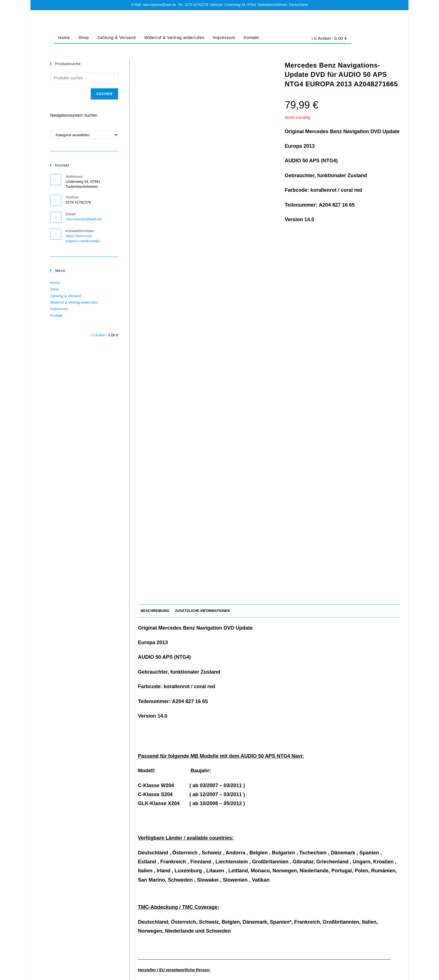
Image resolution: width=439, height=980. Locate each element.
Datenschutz (328, 974)
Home (64, 37)
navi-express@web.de (84, 219)
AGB (312, 974)
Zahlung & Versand (116, 37)
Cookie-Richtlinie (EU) (358, 974)
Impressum (224, 37)
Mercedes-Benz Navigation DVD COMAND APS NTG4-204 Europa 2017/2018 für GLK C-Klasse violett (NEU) (269, 891)
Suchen (104, 94)
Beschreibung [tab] (155, 263)
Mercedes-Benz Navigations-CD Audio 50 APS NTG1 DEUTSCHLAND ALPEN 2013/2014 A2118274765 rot (180, 891)
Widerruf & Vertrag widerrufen (174, 37)
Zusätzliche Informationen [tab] (202, 263)
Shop (84, 37)
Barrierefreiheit (389, 974)
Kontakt (251, 37)
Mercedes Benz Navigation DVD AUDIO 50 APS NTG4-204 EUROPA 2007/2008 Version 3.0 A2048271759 (358, 891)
